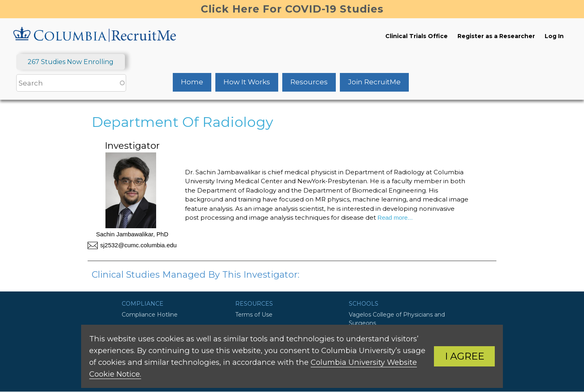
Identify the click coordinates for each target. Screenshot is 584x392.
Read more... (394, 217)
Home (192, 82)
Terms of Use (254, 315)
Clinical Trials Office (417, 36)
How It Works (247, 82)
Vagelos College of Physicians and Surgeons (397, 319)
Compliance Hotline (150, 315)
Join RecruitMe (374, 82)
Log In (554, 36)
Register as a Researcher (496, 36)
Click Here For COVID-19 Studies (292, 9)
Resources (309, 82)
